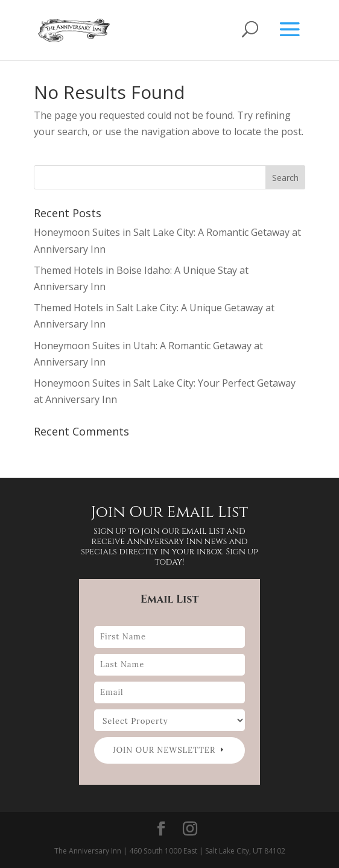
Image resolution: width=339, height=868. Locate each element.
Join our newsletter (164, 750)
